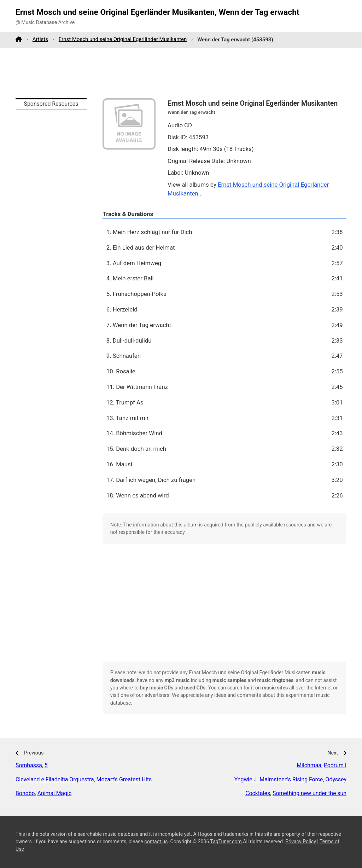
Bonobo (25, 793)
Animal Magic (55, 793)
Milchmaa (309, 765)
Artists (40, 39)
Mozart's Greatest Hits (124, 779)
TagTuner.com (226, 841)
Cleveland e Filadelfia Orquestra (55, 779)
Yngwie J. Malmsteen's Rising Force (279, 779)
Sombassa (29, 765)
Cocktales (258, 793)
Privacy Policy (301, 841)
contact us (156, 841)
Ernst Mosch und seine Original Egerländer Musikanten (123, 39)
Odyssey (336, 779)
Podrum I (335, 765)
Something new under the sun (310, 793)
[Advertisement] (181, 73)
